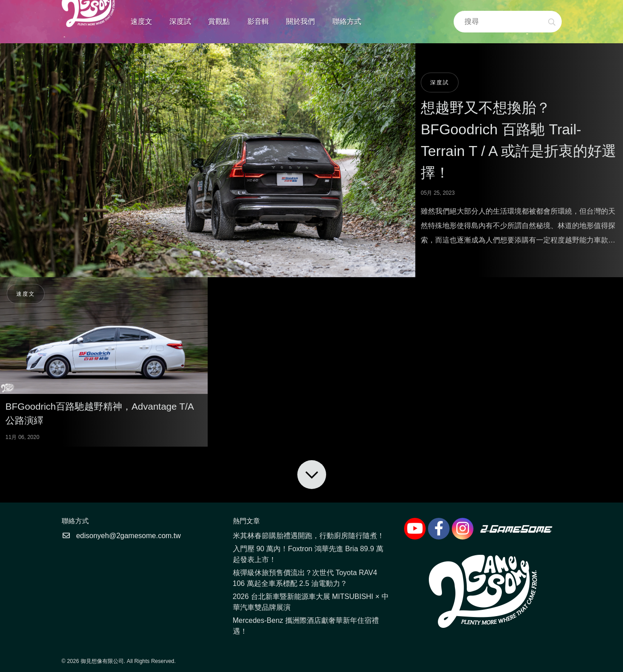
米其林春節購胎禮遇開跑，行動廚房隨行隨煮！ (309, 536)
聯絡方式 (347, 21)
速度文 (141, 21)
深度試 (180, 21)
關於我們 (300, 21)
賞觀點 (219, 21)
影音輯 (258, 21)
